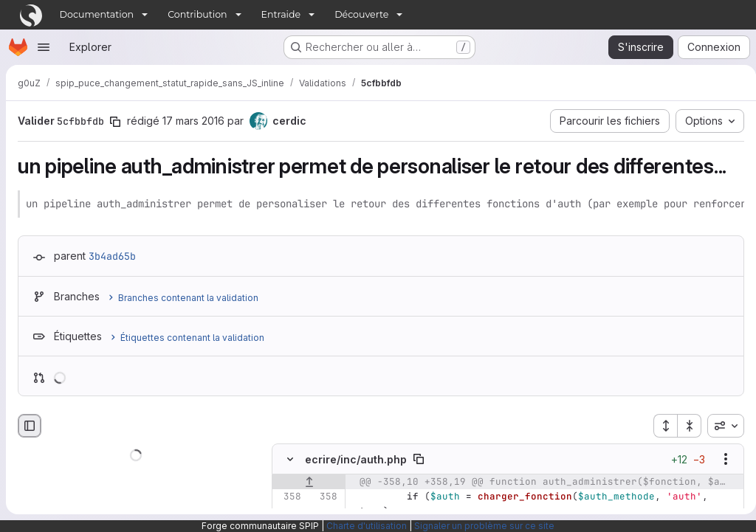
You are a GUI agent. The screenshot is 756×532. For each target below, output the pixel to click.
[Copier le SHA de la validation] (115, 122)
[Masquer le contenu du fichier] (290, 460)
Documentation (97, 14)
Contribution (197, 14)
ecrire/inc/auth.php (356, 459)
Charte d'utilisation (367, 526)
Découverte (361, 14)
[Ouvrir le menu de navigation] (44, 47)
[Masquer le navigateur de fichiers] (30, 426)
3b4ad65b (112, 256)
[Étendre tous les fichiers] (659, 426)
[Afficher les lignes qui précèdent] (309, 483)
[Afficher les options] (720, 460)
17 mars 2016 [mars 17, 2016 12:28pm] (193, 121)
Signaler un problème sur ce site (484, 526)
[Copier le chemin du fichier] (419, 460)
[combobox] (720, 426)
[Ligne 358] (289, 497)
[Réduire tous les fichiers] (684, 426)
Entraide (281, 14)
